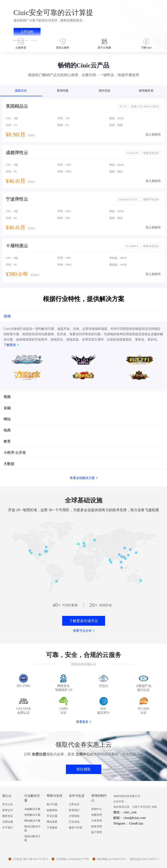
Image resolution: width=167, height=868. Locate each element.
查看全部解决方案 (82, 478)
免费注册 (39, 754)
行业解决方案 (32, 798)
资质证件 (8, 810)
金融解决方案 (32, 809)
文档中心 (83, 754)
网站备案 (52, 822)
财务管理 (97, 826)
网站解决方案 (32, 821)
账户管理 (97, 832)
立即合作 (74, 804)
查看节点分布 (82, 631)
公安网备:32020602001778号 (72, 859)
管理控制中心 (99, 798)
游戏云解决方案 (32, 838)
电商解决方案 (32, 815)
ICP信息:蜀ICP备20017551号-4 (31, 859)
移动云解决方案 (32, 828)
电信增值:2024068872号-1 (112, 859)
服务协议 (8, 816)
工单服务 (52, 828)
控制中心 (97, 809)
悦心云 (7, 796)
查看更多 (82, 722)
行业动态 (74, 822)
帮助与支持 (55, 796)
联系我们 (74, 810)
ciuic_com (130, 812)
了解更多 (10, 345)
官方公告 (8, 804)
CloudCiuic (136, 823)
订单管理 (97, 821)
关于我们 (8, 828)
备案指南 (52, 810)
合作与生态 (77, 796)
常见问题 (52, 816)
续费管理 (97, 815)
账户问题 (52, 804)
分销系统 (74, 816)
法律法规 (8, 822)
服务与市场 (76, 828)
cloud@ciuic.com (135, 818)
